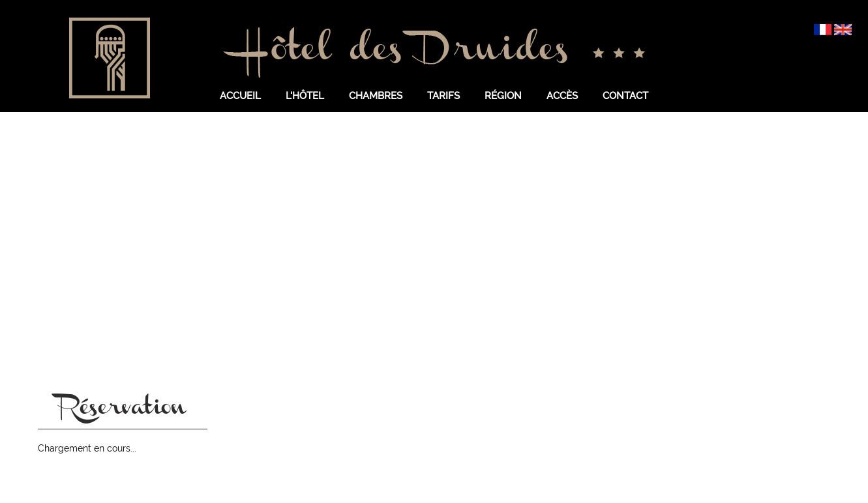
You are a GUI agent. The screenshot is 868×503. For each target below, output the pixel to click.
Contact (625, 96)
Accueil (240, 96)
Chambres (376, 96)
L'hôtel (305, 96)
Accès (562, 96)
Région (503, 96)
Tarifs (443, 96)
